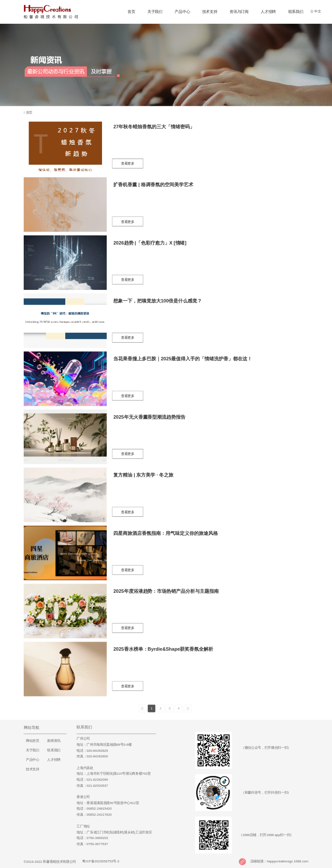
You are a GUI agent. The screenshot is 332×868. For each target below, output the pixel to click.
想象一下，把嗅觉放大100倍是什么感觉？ (158, 301)
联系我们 (296, 11)
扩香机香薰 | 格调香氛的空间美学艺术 (153, 184)
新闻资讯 (54, 741)
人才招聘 (268, 11)
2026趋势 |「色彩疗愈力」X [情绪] (150, 243)
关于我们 (155, 11)
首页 (131, 11)
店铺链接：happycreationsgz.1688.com (279, 861)
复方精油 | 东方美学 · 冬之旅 (143, 475)
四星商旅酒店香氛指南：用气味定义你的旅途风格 (165, 533)
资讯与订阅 (239, 11)
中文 (316, 11)
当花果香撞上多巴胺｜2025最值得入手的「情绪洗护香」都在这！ (183, 359)
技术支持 (210, 11)
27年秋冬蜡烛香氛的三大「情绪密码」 (154, 127)
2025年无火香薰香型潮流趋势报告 (149, 417)
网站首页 (33, 741)
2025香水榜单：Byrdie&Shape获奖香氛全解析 (163, 649)
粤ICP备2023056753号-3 (100, 861)
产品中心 (182, 11)
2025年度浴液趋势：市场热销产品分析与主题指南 (166, 591)
